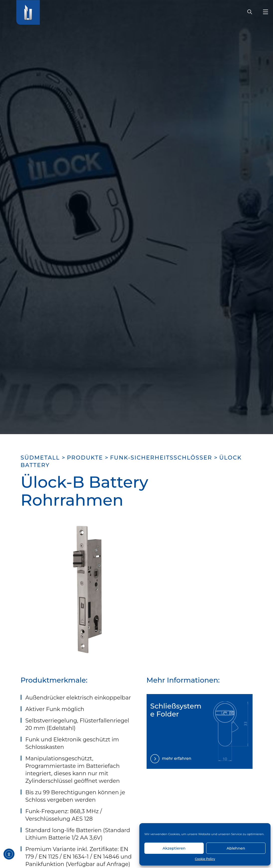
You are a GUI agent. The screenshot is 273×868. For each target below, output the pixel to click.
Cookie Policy (205, 859)
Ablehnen (236, 848)
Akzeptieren (174, 848)
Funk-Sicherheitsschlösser (161, 458)
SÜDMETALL (40, 458)
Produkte (85, 458)
